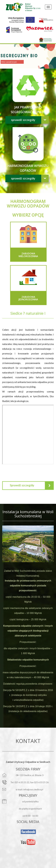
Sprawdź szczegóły (23, 120)
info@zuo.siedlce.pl (33, 789)
